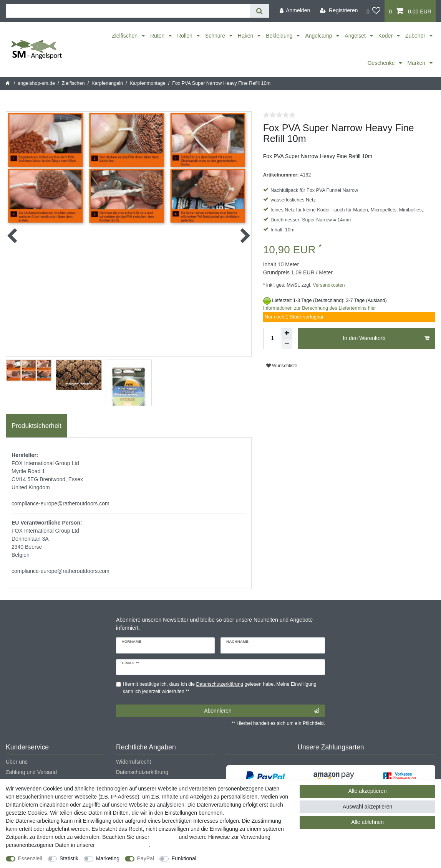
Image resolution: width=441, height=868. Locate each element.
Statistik (69, 858)
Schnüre (216, 36)
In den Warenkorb (386, 338)
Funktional (184, 858)
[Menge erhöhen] (287, 333)
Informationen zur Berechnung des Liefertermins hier (320, 308)
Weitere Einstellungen (229, 858)
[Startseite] (8, 83)
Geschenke (382, 63)
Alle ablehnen (367, 822)
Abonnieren (262, 711)
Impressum (164, 837)
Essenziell (30, 858)
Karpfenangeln (107, 83)
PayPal (146, 858)
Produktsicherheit (36, 426)
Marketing (108, 858)
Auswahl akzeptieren (367, 807)
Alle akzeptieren (368, 791)
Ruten (158, 36)
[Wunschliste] (374, 11)
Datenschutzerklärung (142, 772)
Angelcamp (319, 36)
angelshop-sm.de (36, 83)
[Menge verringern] (287, 344)
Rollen (186, 36)
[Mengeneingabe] (272, 338)
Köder (386, 36)
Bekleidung (280, 36)
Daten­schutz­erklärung (123, 845)
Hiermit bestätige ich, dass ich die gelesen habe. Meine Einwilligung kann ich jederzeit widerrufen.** (220, 688)
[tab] (36, 426)
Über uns (17, 762)
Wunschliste (282, 366)
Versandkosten (328, 285)
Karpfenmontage (148, 83)
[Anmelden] (295, 11)
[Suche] (259, 11)
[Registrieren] (339, 11)
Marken (417, 63)
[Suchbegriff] (128, 11)
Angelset (356, 36)
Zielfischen (125, 36)
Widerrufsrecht (133, 762)
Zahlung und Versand (31, 772)
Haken (246, 36)
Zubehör (416, 36)
